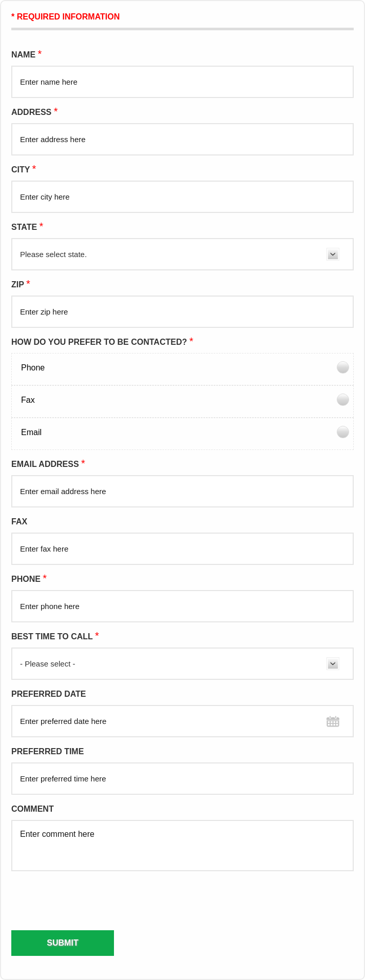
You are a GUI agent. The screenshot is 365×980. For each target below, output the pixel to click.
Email (31, 432)
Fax (28, 400)
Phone (33, 368)
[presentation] (63, 900)
